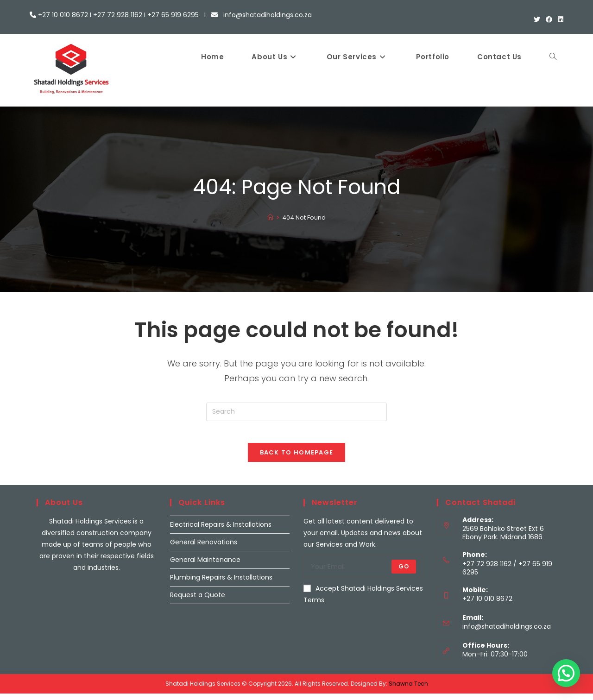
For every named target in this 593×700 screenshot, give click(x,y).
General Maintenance (205, 566)
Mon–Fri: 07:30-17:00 (495, 661)
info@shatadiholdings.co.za (507, 633)
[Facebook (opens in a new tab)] (549, 20)
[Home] (270, 218)
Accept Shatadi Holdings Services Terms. (363, 600)
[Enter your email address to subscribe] (363, 573)
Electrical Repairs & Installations (221, 530)
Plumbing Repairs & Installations (221, 583)
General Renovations (204, 548)
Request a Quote (198, 601)
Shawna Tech (408, 690)
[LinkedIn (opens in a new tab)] (559, 20)
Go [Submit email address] (404, 572)
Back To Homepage (297, 458)
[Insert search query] (296, 412)
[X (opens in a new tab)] (537, 20)
